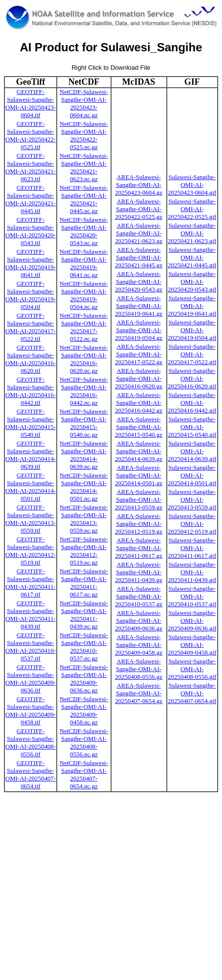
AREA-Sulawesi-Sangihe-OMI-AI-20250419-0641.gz (139, 306)
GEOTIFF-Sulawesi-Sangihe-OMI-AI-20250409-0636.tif (31, 679)
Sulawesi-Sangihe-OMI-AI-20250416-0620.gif (192, 378)
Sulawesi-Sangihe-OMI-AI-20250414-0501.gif (192, 475)
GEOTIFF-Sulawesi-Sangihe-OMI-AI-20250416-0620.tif (31, 359)
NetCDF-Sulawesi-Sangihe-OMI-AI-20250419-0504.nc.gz (84, 295)
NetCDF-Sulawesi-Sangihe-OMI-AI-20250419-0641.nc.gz (84, 263)
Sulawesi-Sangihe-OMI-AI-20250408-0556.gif (192, 669)
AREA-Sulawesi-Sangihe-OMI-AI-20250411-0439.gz (138, 572)
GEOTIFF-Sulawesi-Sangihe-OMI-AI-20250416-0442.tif (31, 391)
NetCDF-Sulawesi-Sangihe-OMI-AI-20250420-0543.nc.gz (84, 231)
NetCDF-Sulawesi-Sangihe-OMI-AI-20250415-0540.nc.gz (84, 423)
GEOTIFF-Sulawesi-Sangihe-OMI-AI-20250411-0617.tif (31, 583)
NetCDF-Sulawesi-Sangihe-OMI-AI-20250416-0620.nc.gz (84, 359)
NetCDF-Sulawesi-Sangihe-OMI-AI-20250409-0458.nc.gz (84, 711)
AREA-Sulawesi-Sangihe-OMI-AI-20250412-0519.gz (139, 524)
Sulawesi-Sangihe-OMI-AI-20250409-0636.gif (192, 620)
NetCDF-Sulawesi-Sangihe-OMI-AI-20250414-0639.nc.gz (84, 455)
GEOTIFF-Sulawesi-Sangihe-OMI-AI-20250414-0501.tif (31, 487)
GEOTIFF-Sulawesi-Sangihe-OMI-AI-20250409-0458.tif (31, 711)
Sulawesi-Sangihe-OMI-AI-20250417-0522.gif (192, 354)
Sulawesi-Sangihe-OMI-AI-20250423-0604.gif (192, 185)
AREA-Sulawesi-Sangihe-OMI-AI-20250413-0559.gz (139, 499)
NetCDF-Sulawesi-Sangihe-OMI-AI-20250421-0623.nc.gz (84, 167)
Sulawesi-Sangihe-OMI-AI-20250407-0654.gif (192, 693)
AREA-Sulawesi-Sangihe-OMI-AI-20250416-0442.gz (139, 403)
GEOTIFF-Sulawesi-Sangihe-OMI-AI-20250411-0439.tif (31, 615)
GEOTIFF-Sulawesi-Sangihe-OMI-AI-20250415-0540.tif (31, 423)
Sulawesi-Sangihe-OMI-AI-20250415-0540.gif (192, 427)
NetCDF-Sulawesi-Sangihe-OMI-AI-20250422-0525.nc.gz (84, 135)
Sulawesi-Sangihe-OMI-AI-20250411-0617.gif (192, 548)
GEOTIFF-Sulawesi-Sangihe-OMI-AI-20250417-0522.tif (31, 327)
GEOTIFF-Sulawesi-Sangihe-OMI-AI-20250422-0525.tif (31, 135)
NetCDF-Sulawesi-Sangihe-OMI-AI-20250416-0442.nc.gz (84, 391)
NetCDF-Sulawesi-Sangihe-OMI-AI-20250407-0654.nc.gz (84, 774)
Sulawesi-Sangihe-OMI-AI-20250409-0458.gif (192, 645)
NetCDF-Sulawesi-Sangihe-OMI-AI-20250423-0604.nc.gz (84, 103)
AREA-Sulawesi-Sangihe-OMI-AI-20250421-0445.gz (139, 257)
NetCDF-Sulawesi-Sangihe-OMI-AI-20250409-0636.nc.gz (84, 679)
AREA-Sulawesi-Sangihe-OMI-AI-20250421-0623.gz (139, 233)
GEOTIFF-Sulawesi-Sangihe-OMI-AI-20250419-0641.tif (31, 263)
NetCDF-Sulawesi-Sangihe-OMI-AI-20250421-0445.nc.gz (84, 199)
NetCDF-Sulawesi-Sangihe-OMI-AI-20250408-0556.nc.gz (84, 743)
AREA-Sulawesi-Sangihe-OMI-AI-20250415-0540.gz (139, 427)
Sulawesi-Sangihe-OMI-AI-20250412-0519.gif (192, 524)
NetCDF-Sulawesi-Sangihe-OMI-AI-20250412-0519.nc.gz (84, 551)
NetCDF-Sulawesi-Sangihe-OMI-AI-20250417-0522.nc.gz (84, 327)
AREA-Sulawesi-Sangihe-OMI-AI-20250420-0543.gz (139, 282)
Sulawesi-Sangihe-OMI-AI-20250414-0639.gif (192, 451)
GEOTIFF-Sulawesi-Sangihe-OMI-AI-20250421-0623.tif (31, 167)
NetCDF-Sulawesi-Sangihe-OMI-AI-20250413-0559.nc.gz (84, 519)
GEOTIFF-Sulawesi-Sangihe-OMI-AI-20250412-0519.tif (31, 551)
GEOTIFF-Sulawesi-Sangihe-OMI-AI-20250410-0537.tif (31, 647)
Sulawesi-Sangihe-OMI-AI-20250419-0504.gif (192, 330)
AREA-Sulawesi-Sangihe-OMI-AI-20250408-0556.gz (139, 669)
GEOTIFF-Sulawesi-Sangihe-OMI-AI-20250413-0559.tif (31, 519)
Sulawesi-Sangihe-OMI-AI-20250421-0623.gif (192, 233)
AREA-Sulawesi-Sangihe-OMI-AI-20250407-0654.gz (139, 693)
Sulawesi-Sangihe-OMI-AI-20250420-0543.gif (192, 282)
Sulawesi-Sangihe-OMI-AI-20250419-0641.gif (192, 306)
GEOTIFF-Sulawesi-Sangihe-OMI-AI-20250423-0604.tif (31, 103)
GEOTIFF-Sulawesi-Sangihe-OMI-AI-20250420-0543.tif (31, 231)
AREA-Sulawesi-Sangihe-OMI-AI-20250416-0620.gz (139, 378)
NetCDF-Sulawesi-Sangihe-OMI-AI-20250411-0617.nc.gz (84, 583)
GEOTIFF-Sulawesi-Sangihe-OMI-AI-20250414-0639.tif (31, 455)
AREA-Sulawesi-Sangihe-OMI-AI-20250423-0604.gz (139, 185)
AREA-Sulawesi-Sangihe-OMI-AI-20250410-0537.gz (139, 596)
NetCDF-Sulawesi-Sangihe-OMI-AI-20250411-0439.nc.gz (84, 615)
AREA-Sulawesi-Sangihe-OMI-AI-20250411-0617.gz (138, 548)
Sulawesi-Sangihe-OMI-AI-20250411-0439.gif (192, 572)
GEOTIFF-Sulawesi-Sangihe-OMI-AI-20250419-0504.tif (31, 295)
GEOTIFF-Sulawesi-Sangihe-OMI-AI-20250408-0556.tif (31, 743)
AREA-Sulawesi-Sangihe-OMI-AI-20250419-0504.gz (139, 330)
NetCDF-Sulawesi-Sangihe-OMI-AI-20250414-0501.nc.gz (84, 487)
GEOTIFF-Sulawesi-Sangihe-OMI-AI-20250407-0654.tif (31, 774)
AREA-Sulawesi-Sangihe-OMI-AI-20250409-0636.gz (139, 620)
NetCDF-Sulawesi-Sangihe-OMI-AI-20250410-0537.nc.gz (84, 647)
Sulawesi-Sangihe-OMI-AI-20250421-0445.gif (192, 257)
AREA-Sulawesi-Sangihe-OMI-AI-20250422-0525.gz (139, 209)
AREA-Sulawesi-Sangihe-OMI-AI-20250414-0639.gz (139, 451)
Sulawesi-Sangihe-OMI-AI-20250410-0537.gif (192, 596)
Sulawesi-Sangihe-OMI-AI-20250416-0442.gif (192, 403)
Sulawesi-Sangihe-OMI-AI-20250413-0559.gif (192, 499)
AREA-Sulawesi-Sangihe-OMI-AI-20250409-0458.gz (139, 645)
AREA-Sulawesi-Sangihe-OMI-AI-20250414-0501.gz (139, 475)
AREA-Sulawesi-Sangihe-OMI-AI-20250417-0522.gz (139, 354)
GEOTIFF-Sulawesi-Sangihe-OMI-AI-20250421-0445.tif (31, 199)
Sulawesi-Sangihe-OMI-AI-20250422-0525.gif (192, 209)
